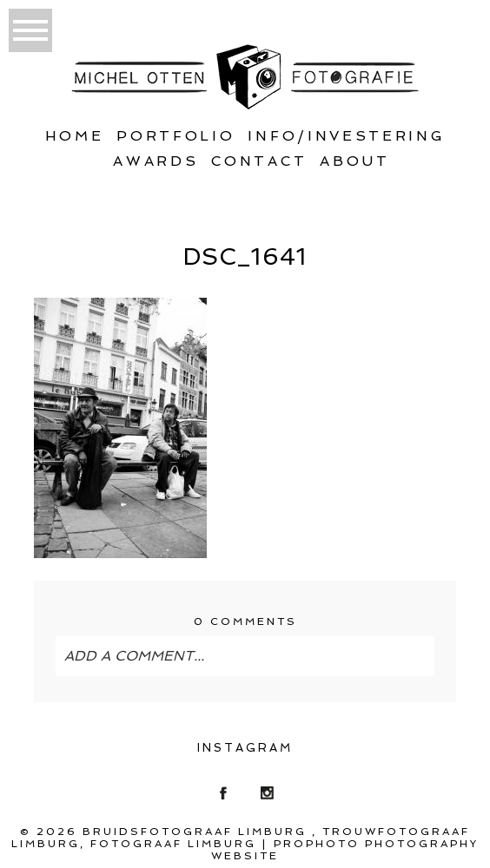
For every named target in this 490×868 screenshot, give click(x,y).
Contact (259, 161)
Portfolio (175, 136)
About (354, 161)
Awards (156, 161)
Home (75, 136)
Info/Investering (346, 136)
